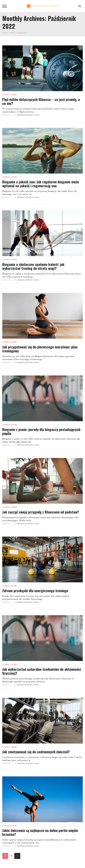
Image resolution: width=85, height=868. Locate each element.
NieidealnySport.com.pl (28, 115)
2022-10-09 (7, 764)
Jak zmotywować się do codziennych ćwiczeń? (36, 752)
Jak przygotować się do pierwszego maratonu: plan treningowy (40, 349)
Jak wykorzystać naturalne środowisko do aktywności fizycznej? (42, 671)
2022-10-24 (6, 524)
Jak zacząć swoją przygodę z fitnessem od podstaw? (41, 512)
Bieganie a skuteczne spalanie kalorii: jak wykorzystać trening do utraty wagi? (33, 266)
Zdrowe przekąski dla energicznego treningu (35, 590)
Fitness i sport (10, 95)
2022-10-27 (6, 363)
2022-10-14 (6, 685)
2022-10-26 (6, 445)
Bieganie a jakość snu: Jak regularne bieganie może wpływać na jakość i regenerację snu (41, 184)
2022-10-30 (7, 115)
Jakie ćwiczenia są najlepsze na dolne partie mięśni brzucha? (40, 832)
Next (17, 856)
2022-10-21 (6, 602)
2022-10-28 (6, 280)
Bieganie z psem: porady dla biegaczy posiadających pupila (41, 431)
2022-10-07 (6, 846)
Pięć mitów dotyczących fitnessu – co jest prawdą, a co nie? (41, 101)
